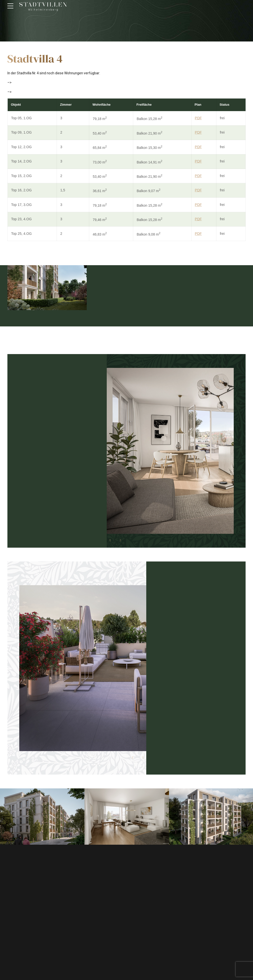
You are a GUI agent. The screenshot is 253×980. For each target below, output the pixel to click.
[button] (110, 540)
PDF (198, 118)
